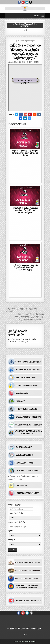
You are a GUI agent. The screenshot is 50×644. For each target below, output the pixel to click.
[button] (37, 16)
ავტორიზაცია (22, 342)
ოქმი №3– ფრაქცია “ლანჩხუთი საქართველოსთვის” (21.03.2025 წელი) (25, 153)
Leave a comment (34, 62)
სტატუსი (11, 540)
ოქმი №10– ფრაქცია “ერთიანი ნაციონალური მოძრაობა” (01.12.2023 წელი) (25, 210)
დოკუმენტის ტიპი (15, 513)
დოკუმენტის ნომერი (17, 522)
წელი (10, 531)
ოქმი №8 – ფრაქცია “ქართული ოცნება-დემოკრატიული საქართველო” (25, 51)
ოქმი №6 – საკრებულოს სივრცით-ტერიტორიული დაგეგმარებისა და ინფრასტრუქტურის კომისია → (30, 317)
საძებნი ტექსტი (14, 505)
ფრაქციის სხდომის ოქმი (25, 41)
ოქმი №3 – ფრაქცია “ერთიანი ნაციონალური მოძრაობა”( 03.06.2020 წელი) (25, 267)
